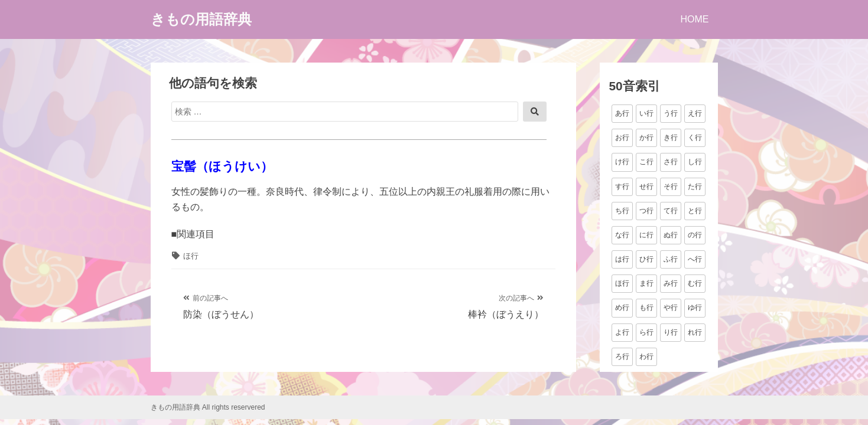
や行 (671, 308)
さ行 (671, 162)
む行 (695, 283)
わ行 (646, 357)
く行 (695, 138)
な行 (622, 235)
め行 (622, 308)
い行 (646, 113)
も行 (646, 308)
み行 (671, 283)
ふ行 (671, 259)
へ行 (695, 259)
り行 (671, 332)
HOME (695, 19)
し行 (695, 162)
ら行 (646, 332)
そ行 (671, 187)
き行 (671, 138)
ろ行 (622, 357)
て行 (671, 211)
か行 (646, 138)
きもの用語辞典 (201, 19)
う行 (671, 113)
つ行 (646, 211)
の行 (695, 235)
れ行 (695, 332)
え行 (695, 113)
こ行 (646, 162)
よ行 (622, 332)
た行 (695, 187)
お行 (622, 138)
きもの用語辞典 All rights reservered (208, 407)
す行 (622, 187)
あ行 (622, 113)
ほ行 (191, 256)
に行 (646, 235)
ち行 (622, 211)
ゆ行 (695, 308)
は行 (622, 259)
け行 (622, 162)
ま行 (646, 283)
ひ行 (646, 259)
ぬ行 (671, 235)
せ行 (646, 187)
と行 (695, 211)
